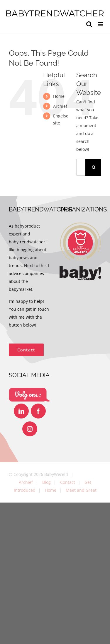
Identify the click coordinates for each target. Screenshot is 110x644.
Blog (46, 482)
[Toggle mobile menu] (101, 24)
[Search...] (81, 167)
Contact (68, 482)
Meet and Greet (81, 490)
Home (59, 96)
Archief (60, 106)
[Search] (94, 167)
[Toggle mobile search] (89, 24)
